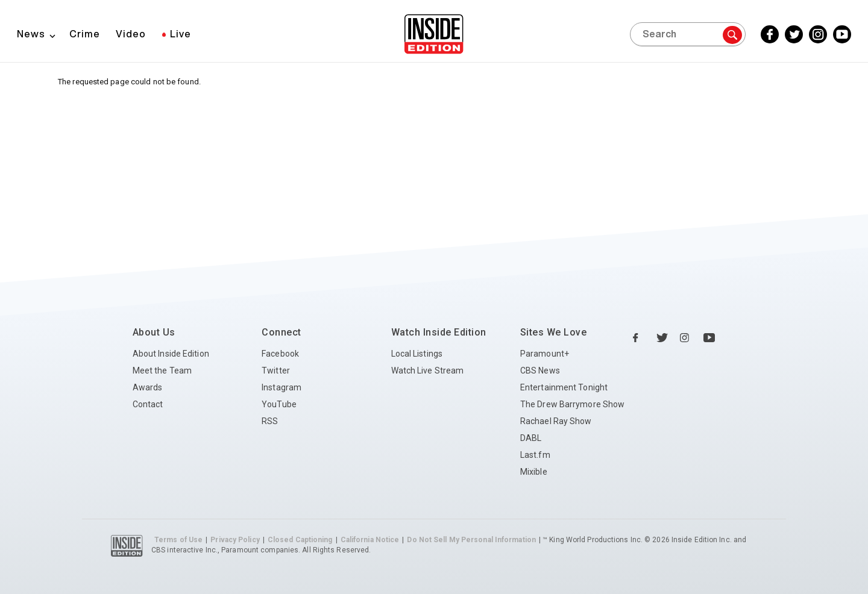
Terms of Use (178, 540)
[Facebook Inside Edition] (770, 34)
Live (181, 34)
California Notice (370, 540)
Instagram (281, 387)
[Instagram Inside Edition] (818, 34)
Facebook (280, 354)
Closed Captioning (300, 540)
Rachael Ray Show (556, 421)
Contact (148, 404)
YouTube (279, 404)
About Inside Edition (171, 354)
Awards (148, 387)
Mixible (534, 472)
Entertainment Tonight (564, 387)
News (31, 34)
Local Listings (417, 354)
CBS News (540, 370)
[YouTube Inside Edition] (842, 34)
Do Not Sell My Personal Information (471, 540)
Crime (85, 34)
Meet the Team (162, 370)
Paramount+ (545, 354)
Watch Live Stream (428, 370)
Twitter (276, 370)
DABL (531, 438)
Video (131, 34)
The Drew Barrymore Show (572, 404)
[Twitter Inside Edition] (794, 34)
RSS (270, 421)
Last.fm (535, 455)
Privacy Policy (235, 540)
